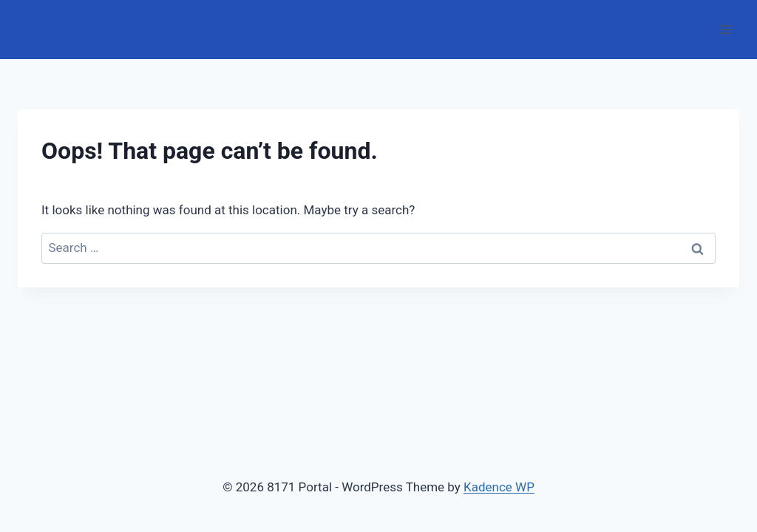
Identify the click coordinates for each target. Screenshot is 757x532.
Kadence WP (499, 487)
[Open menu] (726, 29)
